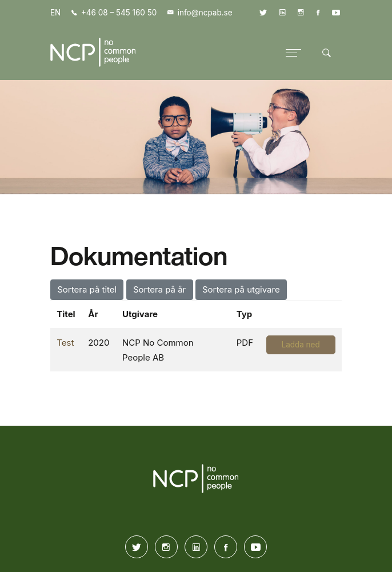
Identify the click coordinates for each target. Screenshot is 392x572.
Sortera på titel (87, 289)
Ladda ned (301, 345)
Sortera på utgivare (241, 289)
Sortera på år (159, 289)
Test (65, 343)
